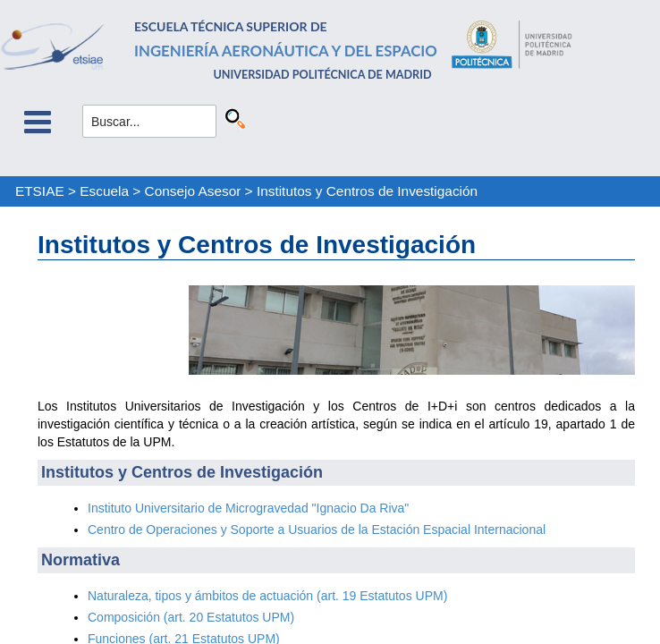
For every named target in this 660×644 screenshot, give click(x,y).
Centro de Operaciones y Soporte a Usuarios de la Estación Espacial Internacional (317, 530)
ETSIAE (40, 191)
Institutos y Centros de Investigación (367, 191)
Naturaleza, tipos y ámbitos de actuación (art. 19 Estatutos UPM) (267, 596)
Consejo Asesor (193, 191)
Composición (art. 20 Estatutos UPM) (191, 617)
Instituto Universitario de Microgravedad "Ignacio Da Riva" (248, 508)
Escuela (104, 191)
